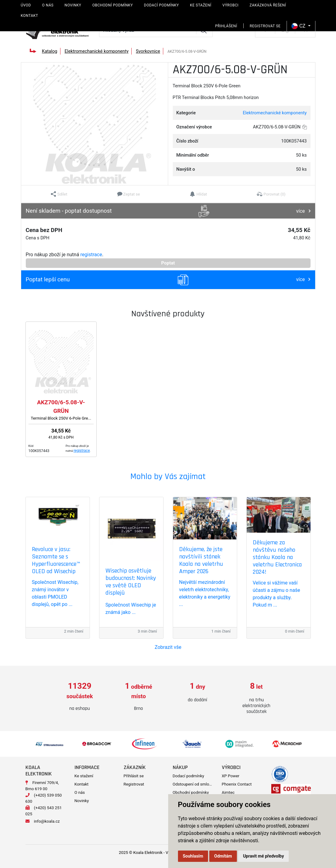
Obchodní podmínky (113, 5)
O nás (48, 5)
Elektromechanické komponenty (97, 51)
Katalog (49, 51)
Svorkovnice (148, 51)
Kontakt (30, 16)
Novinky (73, 5)
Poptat (168, 263)
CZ (299, 26)
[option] (80, 697)
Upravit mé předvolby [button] (263, 856)
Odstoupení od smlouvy (194, 784)
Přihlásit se (134, 776)
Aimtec (228, 792)
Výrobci (231, 5)
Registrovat (134, 784)
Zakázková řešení (268, 5)
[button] (59, 194)
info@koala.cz (47, 821)
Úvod (26, 5)
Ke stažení (201, 5)
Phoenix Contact (237, 784)
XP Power (231, 776)
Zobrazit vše (168, 647)
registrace (91, 255)
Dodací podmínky (161, 5)
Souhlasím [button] (193, 856)
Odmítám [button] (223, 856)
